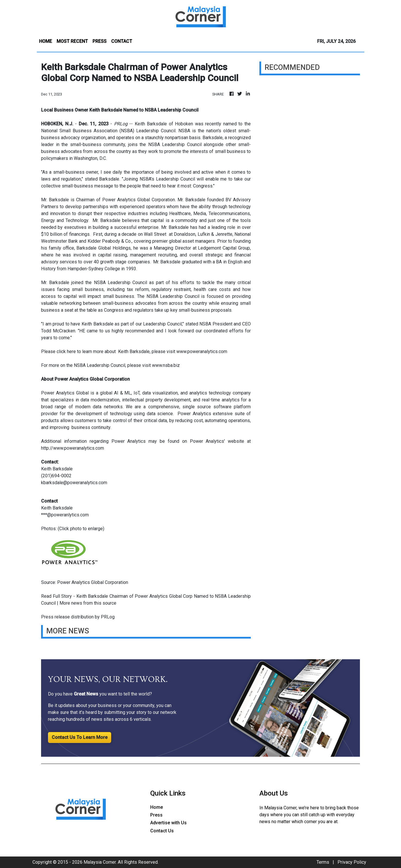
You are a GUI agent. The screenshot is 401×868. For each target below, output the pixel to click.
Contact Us (162, 831)
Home (157, 807)
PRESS (100, 41)
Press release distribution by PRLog (78, 617)
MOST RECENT (72, 41)
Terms (323, 862)
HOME (46, 41)
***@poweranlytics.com (65, 515)
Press (156, 815)
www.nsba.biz (166, 365)
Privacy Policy (352, 862)
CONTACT (122, 41)
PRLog (121, 124)
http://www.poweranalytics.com (73, 448)
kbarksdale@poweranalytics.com (74, 483)
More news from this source (88, 603)
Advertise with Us (168, 823)
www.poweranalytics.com (202, 351)
